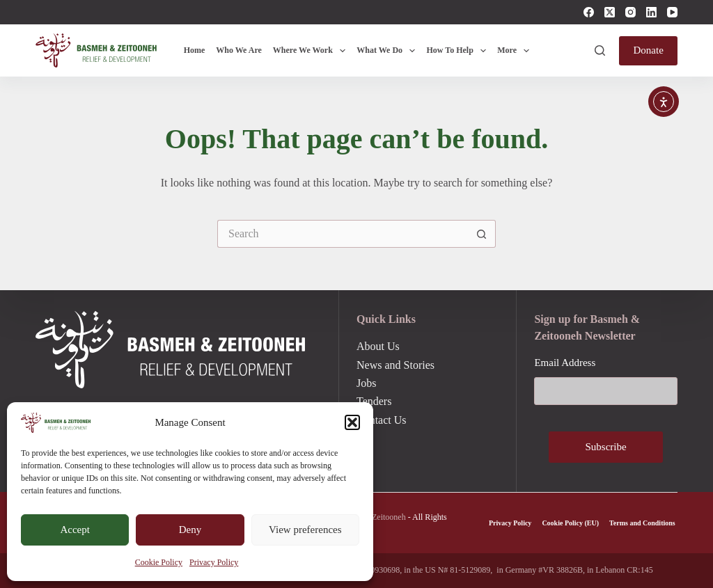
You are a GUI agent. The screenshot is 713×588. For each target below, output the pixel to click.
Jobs (366, 383)
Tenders (374, 401)
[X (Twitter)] (610, 12)
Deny (190, 530)
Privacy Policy (214, 562)
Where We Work (312, 51)
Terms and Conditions (642, 523)
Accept (75, 530)
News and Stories (395, 365)
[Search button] (482, 234)
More (516, 51)
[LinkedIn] (651, 12)
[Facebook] (589, 12)
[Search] (600, 50)
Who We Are (239, 50)
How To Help (459, 51)
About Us (378, 346)
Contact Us (382, 420)
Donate (648, 50)
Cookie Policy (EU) (570, 523)
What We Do (389, 51)
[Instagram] (630, 12)
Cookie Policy (159, 562)
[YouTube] (672, 12)
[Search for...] (343, 234)
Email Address (565, 363)
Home (195, 50)
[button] (352, 422)
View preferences (305, 530)
